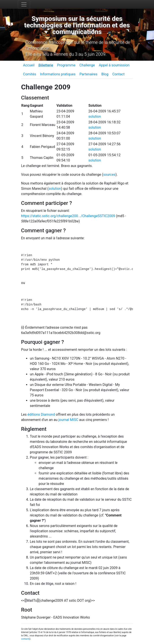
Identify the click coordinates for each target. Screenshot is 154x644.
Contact (118, 74)
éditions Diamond (41, 414)
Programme (66, 65)
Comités (30, 74)
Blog (105, 74)
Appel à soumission (114, 65)
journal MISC (68, 420)
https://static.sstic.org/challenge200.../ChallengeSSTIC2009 (68, 216)
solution (95, 116)
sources (109, 175)
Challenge (87, 65)
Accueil (29, 65)
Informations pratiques (58, 74)
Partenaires (88, 74)
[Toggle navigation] (24, 4)
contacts (25, 639)
